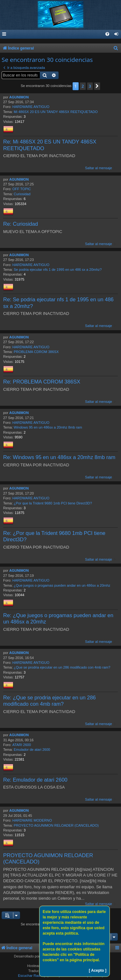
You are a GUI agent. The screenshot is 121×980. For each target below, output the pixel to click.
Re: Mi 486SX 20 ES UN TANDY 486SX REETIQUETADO (50, 145)
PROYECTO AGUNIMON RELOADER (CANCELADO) (56, 825)
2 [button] (83, 86)
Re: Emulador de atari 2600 (35, 780)
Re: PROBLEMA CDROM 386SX (42, 382)
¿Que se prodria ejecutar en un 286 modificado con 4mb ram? (62, 667)
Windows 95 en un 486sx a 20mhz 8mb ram (48, 427)
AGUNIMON (19, 97)
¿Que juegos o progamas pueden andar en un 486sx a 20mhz (62, 585)
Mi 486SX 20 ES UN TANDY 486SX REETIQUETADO (56, 112)
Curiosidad (22, 194)
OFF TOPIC (22, 189)
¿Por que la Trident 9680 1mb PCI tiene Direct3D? (53, 503)
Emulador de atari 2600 (32, 750)
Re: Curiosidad (21, 224)
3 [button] (90, 86)
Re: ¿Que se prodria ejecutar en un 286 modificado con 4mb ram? (50, 701)
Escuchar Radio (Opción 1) (39, 976)
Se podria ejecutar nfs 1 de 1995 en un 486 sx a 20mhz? (58, 270)
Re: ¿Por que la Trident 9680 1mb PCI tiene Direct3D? (54, 536)
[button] (97, 86)
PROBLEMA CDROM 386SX (36, 352)
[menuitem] (117, 34)
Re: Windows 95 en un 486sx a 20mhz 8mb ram (59, 457)
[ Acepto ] (98, 970)
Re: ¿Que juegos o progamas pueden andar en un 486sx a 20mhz (58, 619)
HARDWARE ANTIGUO (31, 107)
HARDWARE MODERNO (32, 820)
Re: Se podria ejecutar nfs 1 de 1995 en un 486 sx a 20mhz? (58, 303)
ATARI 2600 (22, 745)
